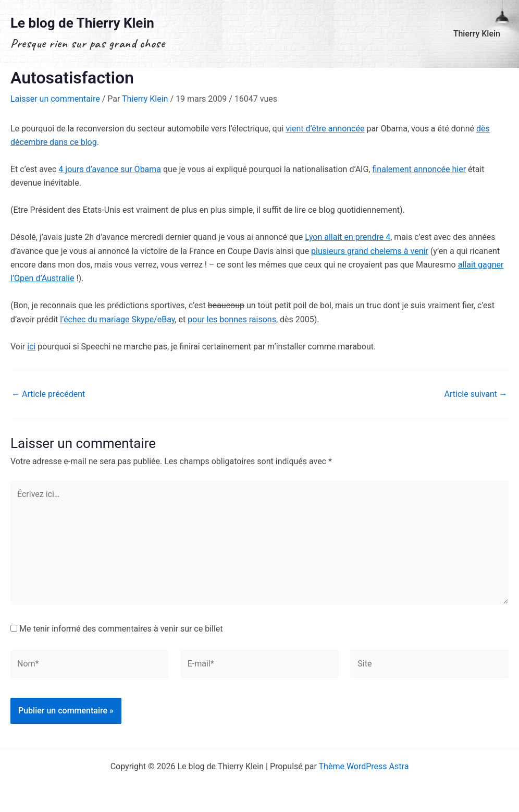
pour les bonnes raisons (232, 319)
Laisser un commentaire (55, 99)
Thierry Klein (477, 34)
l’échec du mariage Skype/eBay (117, 319)
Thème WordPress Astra (364, 766)
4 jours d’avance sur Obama (110, 169)
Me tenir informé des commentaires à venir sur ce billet (121, 629)
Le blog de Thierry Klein (82, 23)
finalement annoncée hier (419, 169)
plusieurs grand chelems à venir (370, 251)
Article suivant (476, 394)
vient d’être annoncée (325, 129)
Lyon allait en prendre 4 (348, 237)
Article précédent (48, 394)
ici (31, 347)
